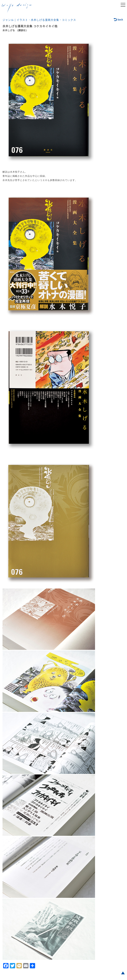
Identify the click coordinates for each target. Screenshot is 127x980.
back (118, 20)
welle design (17, 8)
